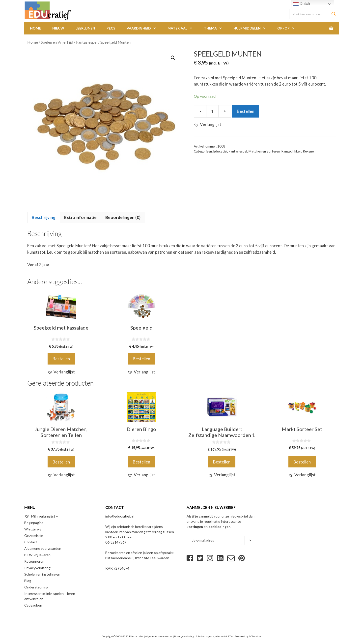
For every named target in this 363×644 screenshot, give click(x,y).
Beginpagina (34, 523)
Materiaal (183, 28)
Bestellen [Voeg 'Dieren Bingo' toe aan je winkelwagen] (141, 462)
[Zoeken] (334, 14)
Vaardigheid (144, 28)
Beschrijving (44, 217)
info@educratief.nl (119, 516)
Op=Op (289, 28)
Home (35, 28)
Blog (28, 581)
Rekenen (309, 151)
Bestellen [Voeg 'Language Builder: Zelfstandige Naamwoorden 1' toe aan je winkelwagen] (222, 462)
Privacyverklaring (37, 568)
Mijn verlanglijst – (41, 516)
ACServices (255, 636)
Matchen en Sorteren (264, 151)
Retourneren (34, 561)
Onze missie (34, 536)
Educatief (220, 151)
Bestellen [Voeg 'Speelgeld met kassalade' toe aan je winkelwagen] (61, 359)
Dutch (301, 4)
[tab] (44, 217)
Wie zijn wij (33, 529)
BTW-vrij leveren (37, 555)
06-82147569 (116, 542)
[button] (208, 124)
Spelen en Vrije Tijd (57, 42)
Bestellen (246, 111)
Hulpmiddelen (252, 28)
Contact (31, 542)
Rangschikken (291, 151)
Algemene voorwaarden (43, 548)
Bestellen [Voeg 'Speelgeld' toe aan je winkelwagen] (141, 359)
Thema (216, 28)
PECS (111, 28)
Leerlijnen (85, 28)
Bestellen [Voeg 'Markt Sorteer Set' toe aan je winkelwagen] (302, 462)
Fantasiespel (87, 42)
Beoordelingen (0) (123, 217)
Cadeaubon (33, 605)
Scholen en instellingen (42, 574)
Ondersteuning (36, 587)
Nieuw (58, 28)
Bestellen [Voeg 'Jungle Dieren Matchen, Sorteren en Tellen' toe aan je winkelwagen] (61, 462)
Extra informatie (80, 217)
